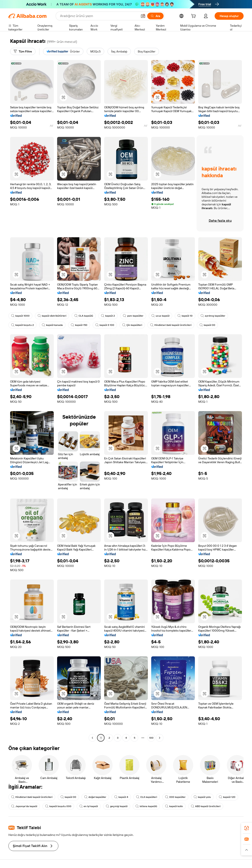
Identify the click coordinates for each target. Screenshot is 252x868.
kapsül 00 (207, 325)
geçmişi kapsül (117, 806)
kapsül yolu (202, 797)
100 (151, 738)
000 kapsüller (175, 797)
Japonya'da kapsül (24, 806)
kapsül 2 (108, 316)
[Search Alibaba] (99, 16)
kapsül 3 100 (105, 325)
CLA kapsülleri (147, 797)
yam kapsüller (133, 316)
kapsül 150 (79, 325)
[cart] (194, 17)
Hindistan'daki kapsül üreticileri (171, 325)
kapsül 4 (121, 797)
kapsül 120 (227, 797)
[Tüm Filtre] (23, 51)
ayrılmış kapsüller (213, 316)
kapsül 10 (185, 316)
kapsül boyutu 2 (22, 325)
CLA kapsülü (84, 316)
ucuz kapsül (160, 316)
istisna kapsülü (146, 806)
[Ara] (155, 16)
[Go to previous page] (92, 738)
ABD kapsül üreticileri (206, 806)
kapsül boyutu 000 (58, 806)
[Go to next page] (160, 738)
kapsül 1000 (20, 316)
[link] (247, 828)
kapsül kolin (174, 806)
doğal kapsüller (95, 797)
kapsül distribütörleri (52, 316)
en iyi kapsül (89, 806)
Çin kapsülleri (132, 325)
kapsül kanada (52, 325)
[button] (143, 16)
